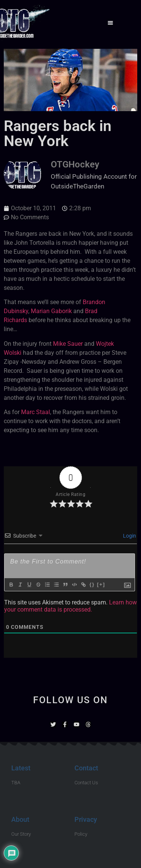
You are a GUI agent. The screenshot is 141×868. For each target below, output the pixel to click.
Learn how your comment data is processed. (70, 606)
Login (129, 536)
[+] (101, 584)
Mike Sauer (68, 344)
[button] (110, 23)
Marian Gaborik (51, 311)
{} (92, 584)
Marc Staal (36, 412)
